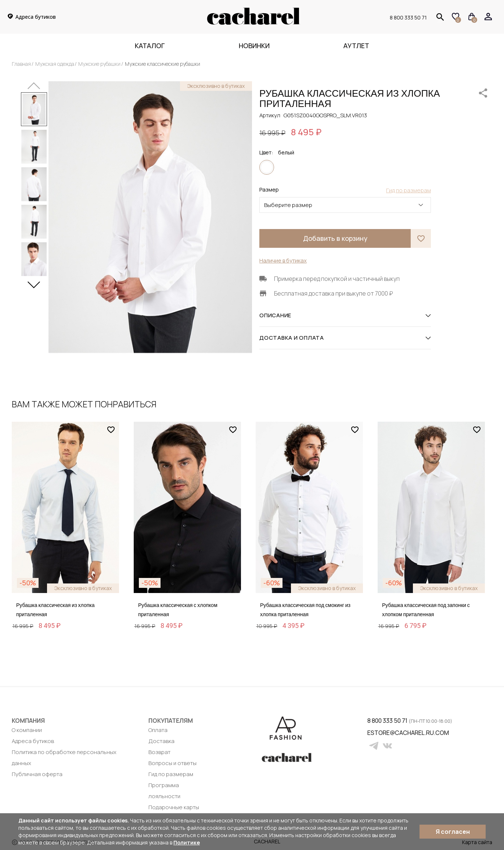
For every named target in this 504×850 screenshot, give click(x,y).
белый (267, 167)
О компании (27, 730)
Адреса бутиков (33, 741)
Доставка (161, 741)
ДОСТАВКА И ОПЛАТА (345, 338)
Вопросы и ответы (172, 763)
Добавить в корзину (335, 238)
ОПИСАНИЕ (345, 315)
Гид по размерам (171, 774)
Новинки (254, 46)
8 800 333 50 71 (408, 17)
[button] (34, 282)
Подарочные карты (174, 807)
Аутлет (356, 46)
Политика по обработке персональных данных (64, 758)
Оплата (158, 730)
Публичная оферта (37, 774)
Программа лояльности (164, 791)
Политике (187, 842)
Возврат (159, 752)
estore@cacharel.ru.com (372, 733)
